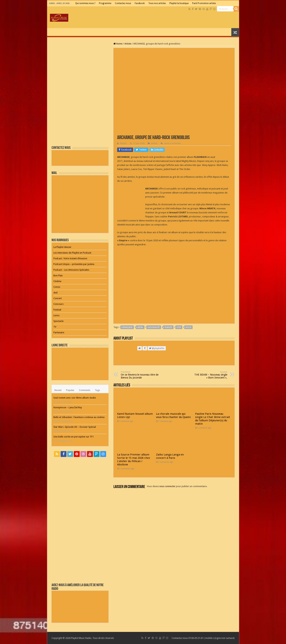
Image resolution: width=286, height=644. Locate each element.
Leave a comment (172, 143)
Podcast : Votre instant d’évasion (70, 258)
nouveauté (154, 327)
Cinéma (57, 281)
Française (127, 327)
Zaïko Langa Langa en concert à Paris (170, 456)
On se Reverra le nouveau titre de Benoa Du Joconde (140, 375)
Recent (58, 390)
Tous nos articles (157, 3)
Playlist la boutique (179, 3)
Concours (58, 304)
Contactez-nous (123, 3)
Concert (58, 298)
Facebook (140, 3)
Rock (189, 327)
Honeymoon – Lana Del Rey (68, 407)
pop (179, 327)
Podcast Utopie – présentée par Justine (74, 264)
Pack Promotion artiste (204, 3)
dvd (55, 293)
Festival (57, 310)
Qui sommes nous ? (85, 3)
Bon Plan (58, 276)
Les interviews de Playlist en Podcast (72, 253)
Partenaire (59, 332)
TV (55, 327)
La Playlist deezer (62, 247)
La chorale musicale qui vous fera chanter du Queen (173, 415)
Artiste (128, 44)
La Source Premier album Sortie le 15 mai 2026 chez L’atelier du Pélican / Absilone (134, 460)
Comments (85, 390)
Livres (56, 315)
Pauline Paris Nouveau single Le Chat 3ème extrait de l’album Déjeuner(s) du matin (213, 419)
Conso (57, 287)
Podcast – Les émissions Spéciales (71, 270)
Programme (105, 3)
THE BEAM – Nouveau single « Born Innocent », (208, 375)
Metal (140, 327)
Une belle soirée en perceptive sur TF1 (74, 437)
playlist (168, 327)
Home (118, 44)
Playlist (123, 143)
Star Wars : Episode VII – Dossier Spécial (75, 427)
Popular (70, 390)
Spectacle (58, 321)
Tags (97, 390)
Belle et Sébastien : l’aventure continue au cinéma (79, 417)
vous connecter (167, 486)
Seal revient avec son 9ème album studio (75, 398)
